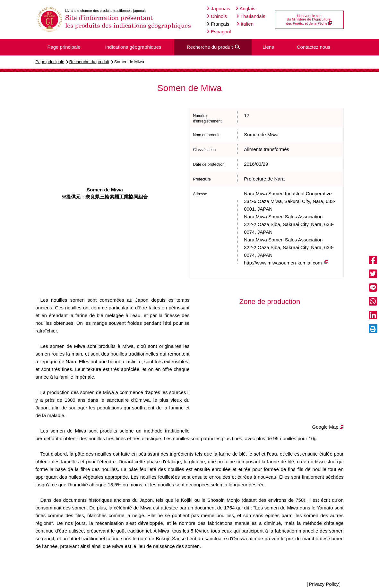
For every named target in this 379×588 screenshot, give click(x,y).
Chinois (217, 16)
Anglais (246, 8)
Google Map (325, 427)
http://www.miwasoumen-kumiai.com (283, 263)
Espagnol (219, 32)
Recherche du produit (89, 62)
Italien (245, 24)
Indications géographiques (133, 47)
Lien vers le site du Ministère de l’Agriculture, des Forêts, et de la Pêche (309, 20)
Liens (268, 47)
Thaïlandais (251, 16)
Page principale (50, 62)
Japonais (219, 8)
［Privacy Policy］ (324, 584)
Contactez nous (314, 47)
